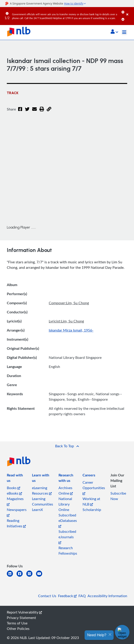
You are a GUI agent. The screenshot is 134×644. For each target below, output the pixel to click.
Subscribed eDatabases (68, 520)
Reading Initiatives (16, 523)
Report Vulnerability (24, 612)
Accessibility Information (107, 596)
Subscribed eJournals (67, 537)
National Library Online (65, 504)
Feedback (67, 596)
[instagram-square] (31, 576)
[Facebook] (20, 112)
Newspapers (17, 512)
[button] (114, 32)
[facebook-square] (21, 576)
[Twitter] (27, 112)
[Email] (34, 112)
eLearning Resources (42, 491)
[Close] (129, 11)
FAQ (82, 596)
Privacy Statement (21, 618)
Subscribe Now (118, 496)
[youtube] (41, 576)
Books (13, 488)
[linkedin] (12, 576)
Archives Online (66, 491)
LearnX (37, 510)
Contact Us (47, 596)
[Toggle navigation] (124, 32)
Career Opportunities (94, 487)
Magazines (15, 501)
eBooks (14, 493)
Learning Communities (43, 501)
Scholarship (92, 510)
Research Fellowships (68, 551)
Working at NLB (91, 501)
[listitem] (17, 479)
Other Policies (18, 629)
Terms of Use (17, 623)
